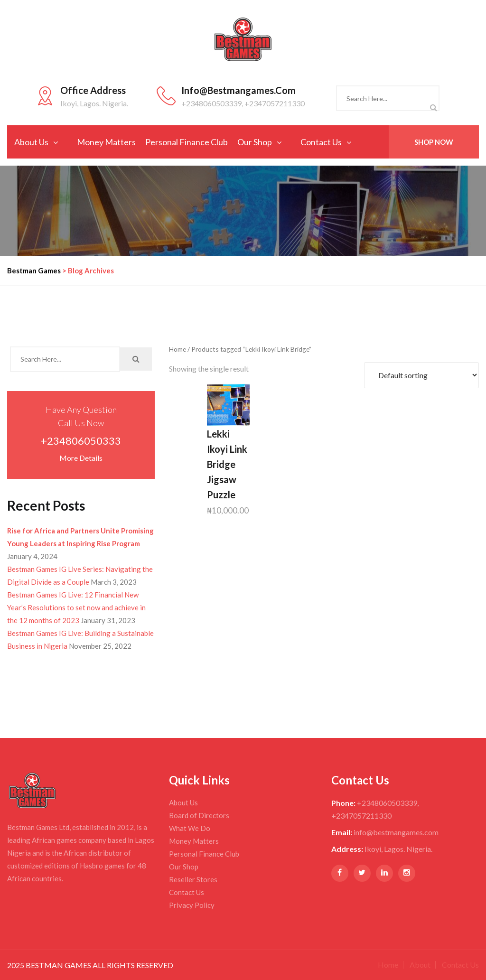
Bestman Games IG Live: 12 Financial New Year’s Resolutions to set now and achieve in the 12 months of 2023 (76, 607)
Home (178, 349)
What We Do (190, 828)
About (420, 965)
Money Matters (106, 142)
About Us (31, 142)
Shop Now (434, 142)
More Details (81, 458)
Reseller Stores (193, 879)
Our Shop (255, 142)
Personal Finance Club (187, 142)
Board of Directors (199, 815)
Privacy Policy (192, 905)
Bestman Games (34, 271)
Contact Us (321, 142)
